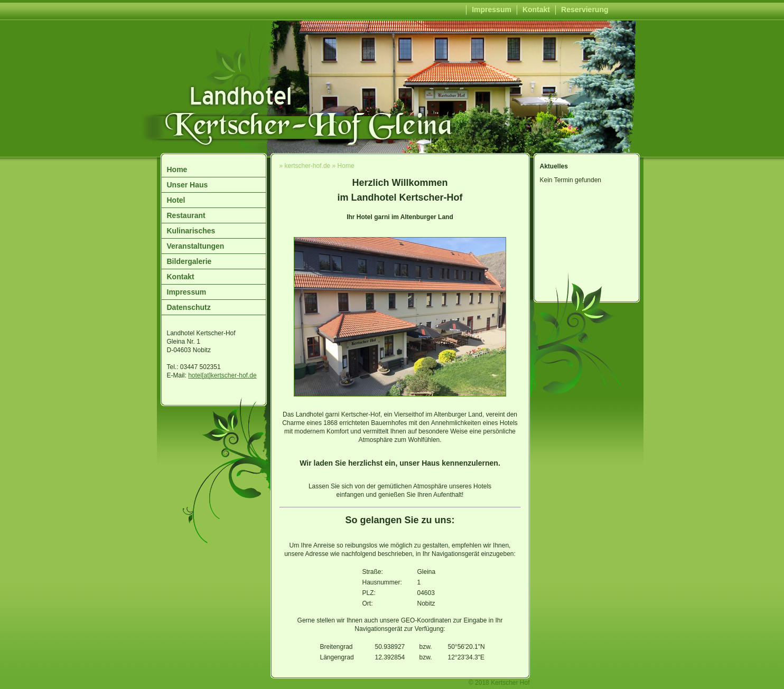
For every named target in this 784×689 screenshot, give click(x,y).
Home (177, 169)
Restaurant (186, 215)
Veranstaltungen (196, 246)
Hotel (176, 200)
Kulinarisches (191, 231)
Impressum (492, 10)
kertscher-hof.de (308, 166)
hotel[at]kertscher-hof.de (222, 375)
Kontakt (536, 10)
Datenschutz (189, 307)
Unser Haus (188, 185)
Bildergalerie (189, 261)
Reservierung (585, 10)
